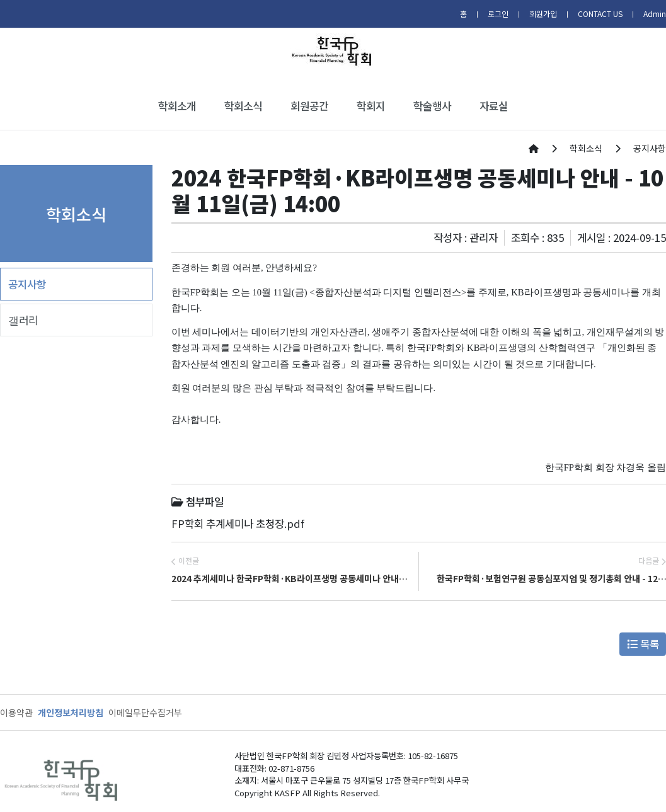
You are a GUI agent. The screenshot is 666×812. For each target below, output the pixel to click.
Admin (655, 14)
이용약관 (16, 712)
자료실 (494, 106)
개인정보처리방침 (71, 712)
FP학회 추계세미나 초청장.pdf (238, 523)
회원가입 (543, 14)
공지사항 (27, 284)
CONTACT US (600, 14)
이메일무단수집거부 (145, 712)
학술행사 (432, 106)
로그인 (498, 14)
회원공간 (309, 106)
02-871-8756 (291, 768)
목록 (643, 644)
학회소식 (243, 106)
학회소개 (177, 106)
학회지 (371, 106)
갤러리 (23, 320)
